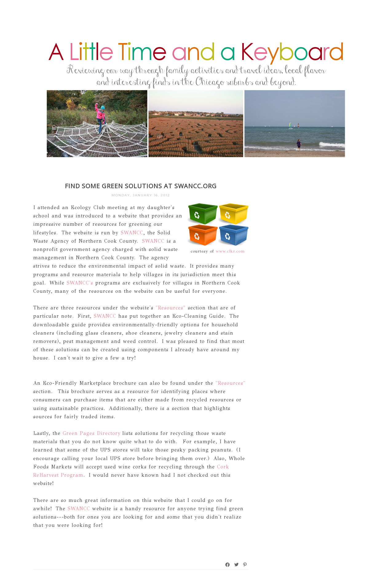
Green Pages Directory (92, 433)
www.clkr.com (230, 251)
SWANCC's (79, 283)
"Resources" (171, 308)
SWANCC (132, 233)
